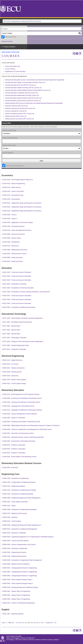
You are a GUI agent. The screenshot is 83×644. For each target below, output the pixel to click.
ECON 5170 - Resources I (11, 246)
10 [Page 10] (21, 623)
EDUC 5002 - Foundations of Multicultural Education (19, 307)
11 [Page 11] (23, 623)
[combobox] (42, 21)
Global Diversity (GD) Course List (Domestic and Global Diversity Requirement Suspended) (34, 103)
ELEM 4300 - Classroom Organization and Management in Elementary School (27, 429)
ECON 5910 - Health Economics (13, 261)
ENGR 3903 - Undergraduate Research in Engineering (20, 576)
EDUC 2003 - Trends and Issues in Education (17, 280)
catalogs (11, 640)
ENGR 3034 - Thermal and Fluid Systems (16, 541)
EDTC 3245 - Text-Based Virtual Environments (17, 322)
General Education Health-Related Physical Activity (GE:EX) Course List (28, 90)
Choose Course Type (9, 145)
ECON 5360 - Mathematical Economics (15, 250)
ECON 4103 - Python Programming (14, 184)
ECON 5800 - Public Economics (13, 258)
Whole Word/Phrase (10, 37)
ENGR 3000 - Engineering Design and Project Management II (22, 525)
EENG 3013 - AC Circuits (11, 364)
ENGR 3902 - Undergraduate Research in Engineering (20, 572)
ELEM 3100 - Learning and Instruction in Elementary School (21, 402)
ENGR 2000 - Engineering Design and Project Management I (22, 498)
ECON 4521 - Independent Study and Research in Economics (22, 203)
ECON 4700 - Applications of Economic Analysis (18, 222)
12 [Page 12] (26, 623)
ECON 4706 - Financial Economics (14, 226)
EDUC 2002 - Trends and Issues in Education (17, 276)
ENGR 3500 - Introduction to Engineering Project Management (22, 560)
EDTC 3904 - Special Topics (11, 334)
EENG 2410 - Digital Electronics (13, 360)
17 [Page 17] (40, 623)
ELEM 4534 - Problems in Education (14, 453)
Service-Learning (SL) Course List (16, 111)
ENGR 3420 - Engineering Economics (14, 556)
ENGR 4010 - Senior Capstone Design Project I (18, 580)
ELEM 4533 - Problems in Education (14, 449)
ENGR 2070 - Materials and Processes (15, 513)
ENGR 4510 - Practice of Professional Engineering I (19, 603)
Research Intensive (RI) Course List (16, 106)
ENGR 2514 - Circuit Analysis (12, 521)
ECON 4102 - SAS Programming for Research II (18, 180)
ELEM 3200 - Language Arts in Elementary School (18, 406)
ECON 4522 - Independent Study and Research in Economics (22, 207)
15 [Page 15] (34, 623)
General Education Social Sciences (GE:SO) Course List (23, 101)
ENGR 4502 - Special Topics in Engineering (16, 595)
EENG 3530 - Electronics (10, 376)
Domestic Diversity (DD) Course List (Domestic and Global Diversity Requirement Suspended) (35, 80)
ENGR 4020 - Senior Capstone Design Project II (18, 583)
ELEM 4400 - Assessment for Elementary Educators (19, 441)
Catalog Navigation (9, 47)
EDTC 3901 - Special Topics (11, 326)
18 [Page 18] (42, 623)
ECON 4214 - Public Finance (12, 187)
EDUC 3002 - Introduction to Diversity (14, 284)
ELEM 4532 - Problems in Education (14, 445)
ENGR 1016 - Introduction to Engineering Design (18, 494)
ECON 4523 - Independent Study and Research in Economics (22, 211)
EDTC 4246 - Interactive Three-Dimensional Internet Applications (23, 342)
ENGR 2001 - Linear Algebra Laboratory (15, 502)
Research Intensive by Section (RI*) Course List (20, 108)
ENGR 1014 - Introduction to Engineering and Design (19, 490)
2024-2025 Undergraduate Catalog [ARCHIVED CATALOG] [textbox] (22, 21)
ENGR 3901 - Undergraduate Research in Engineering (20, 568)
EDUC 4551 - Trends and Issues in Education (17, 296)
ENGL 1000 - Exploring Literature (13, 614)
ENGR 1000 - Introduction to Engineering (16, 478)
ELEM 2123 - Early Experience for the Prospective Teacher (21, 394)
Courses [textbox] (5, 29)
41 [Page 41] (56, 623)
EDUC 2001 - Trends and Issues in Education (17, 272)
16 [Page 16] (37, 623)
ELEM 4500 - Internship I (10, 468)
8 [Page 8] (16, 623)
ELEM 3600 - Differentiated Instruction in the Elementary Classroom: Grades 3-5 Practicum (31, 426)
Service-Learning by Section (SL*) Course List (20, 114)
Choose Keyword (8, 153)
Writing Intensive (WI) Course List (16, 116)
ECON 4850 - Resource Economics (14, 234)
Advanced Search (7, 41)
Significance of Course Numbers (15, 71)
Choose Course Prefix (9, 130)
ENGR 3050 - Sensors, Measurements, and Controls (19, 545)
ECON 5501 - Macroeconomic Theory (14, 254)
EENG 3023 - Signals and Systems (14, 368)
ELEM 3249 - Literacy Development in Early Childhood (20, 414)
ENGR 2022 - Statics (9, 506)
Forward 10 (49, 623)
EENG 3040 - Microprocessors (12, 372)
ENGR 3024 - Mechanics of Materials (14, 533)
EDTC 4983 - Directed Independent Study (16, 345)
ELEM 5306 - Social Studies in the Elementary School (19, 457)
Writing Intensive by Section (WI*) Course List (20, 119)
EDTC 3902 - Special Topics (11, 330)
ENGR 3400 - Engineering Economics (14, 552)
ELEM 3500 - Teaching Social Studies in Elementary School (21, 422)
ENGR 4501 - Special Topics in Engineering (16, 591)
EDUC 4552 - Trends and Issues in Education (17, 300)
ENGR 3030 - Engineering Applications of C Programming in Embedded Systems (28, 537)
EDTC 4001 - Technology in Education (15, 338)
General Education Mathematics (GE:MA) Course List (22, 95)
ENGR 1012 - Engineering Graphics (14, 486)
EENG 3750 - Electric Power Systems (14, 380)
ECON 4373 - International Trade (13, 195)
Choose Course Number (10, 138)
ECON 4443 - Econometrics (11, 199)
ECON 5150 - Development (11, 242)
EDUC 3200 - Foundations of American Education (18, 288)
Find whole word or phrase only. (15, 166)
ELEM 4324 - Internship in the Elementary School (18, 433)
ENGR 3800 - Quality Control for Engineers (16, 564)
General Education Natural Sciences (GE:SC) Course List (23, 98)
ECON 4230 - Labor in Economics (13, 191)
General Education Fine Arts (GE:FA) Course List (21, 85)
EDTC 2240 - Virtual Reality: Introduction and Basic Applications (23, 318)
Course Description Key (13, 66)
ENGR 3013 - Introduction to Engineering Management (20, 529)
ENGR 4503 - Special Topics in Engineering (16, 599)
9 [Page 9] (18, 623)
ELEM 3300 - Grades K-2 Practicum (14, 418)
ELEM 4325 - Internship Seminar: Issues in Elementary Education (23, 437)
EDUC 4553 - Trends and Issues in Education (17, 303)
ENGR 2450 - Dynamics (10, 517)
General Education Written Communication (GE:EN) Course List (25, 82)
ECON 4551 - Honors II (10, 219)
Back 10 (11, 623)
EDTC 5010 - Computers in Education (14, 349)
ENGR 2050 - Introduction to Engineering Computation (20, 510)
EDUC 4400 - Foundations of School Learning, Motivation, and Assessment (26, 292)
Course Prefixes (10, 69)
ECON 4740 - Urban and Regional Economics (17, 230)
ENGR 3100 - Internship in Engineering (15, 548)
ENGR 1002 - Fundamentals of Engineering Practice (19, 482)
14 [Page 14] (32, 623)
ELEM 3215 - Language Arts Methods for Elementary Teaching (22, 410)
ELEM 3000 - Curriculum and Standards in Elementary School (22, 398)
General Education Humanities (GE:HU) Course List (21, 93)
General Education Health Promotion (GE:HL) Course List (23, 88)
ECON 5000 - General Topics (12, 238)
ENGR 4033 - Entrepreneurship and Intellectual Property (20, 587)
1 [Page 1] (6, 623)
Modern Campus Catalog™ (51, 640)
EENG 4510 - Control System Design (14, 384)
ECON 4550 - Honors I (10, 215)
